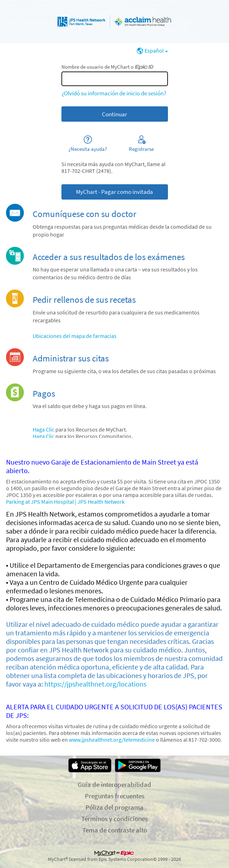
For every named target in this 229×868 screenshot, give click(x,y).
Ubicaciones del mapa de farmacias (75, 336)
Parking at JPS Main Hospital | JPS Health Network (65, 502)
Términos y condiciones (114, 819)
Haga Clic (43, 430)
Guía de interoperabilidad (114, 784)
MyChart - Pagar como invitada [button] (114, 192)
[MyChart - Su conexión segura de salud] (114, 22)
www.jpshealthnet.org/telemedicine (112, 740)
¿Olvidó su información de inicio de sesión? (114, 93)
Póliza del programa (114, 807)
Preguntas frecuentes (115, 796)
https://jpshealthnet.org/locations (95, 684)
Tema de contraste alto (115, 830)
